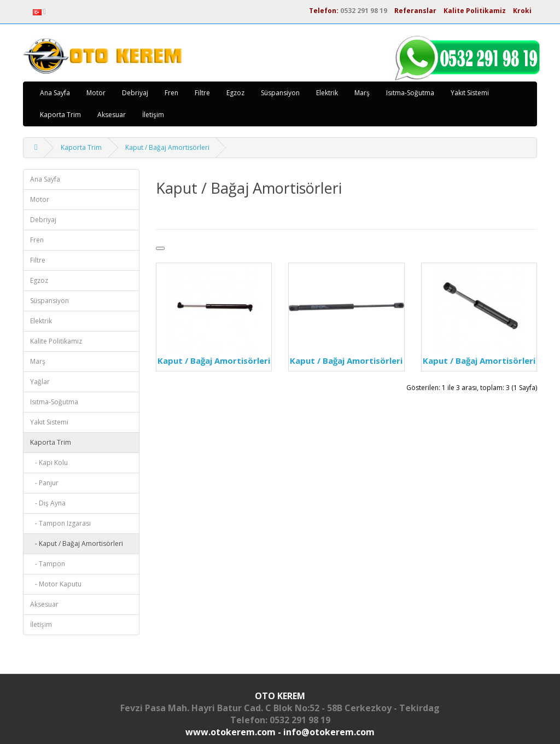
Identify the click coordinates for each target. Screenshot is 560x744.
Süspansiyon (280, 93)
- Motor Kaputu (56, 584)
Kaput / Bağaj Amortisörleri (167, 147)
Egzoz (235, 93)
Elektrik (327, 93)
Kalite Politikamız (56, 341)
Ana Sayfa (55, 93)
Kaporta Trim (60, 115)
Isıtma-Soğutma (410, 93)
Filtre (202, 93)
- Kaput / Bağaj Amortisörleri (77, 544)
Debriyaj (135, 93)
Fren (171, 93)
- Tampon (48, 564)
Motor (96, 93)
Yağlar (40, 382)
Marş (362, 93)
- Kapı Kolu (49, 463)
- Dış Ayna (48, 503)
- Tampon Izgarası (60, 523)
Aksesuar (112, 115)
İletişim (153, 115)
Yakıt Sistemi (470, 93)
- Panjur (44, 483)
